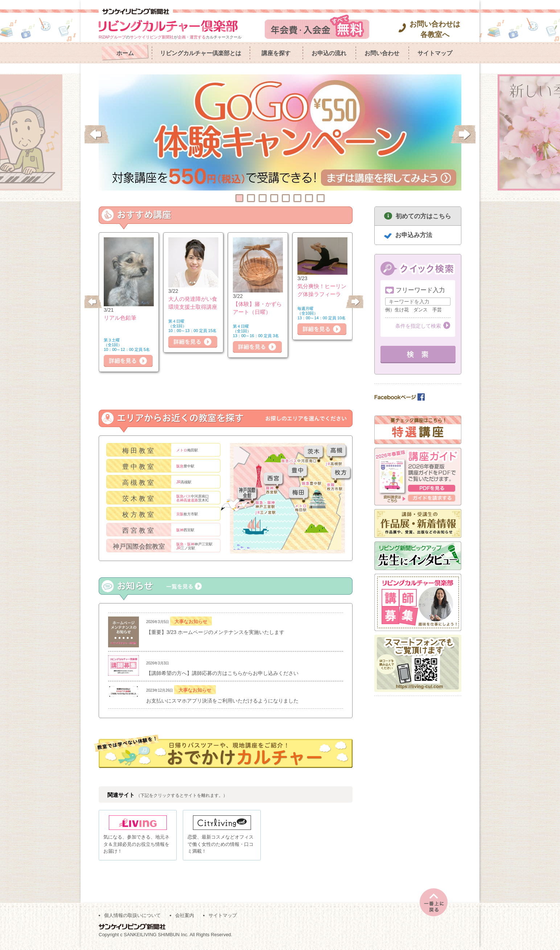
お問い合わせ (382, 53)
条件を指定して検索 (418, 326)
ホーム (125, 53)
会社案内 (185, 918)
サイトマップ (435, 53)
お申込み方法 (414, 235)
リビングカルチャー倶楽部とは (201, 53)
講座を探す (276, 53)
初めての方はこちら (423, 216)
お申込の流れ (329, 53)
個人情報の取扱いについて (132, 918)
